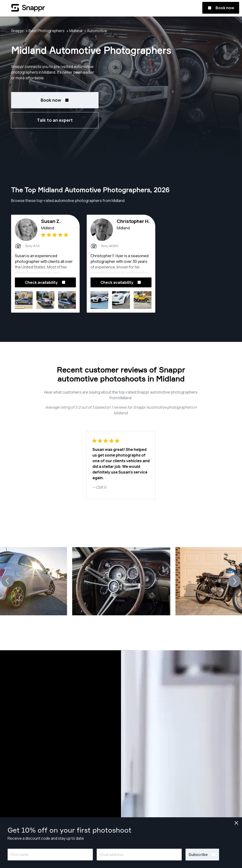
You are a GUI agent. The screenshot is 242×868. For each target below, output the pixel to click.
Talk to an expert (55, 120)
